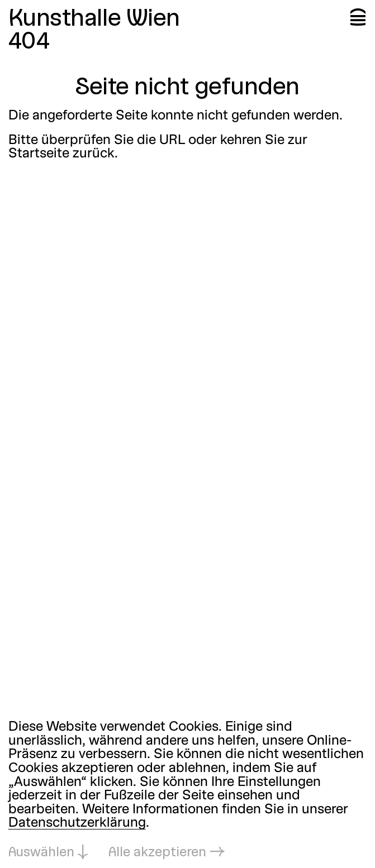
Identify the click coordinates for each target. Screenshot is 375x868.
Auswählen (41, 853)
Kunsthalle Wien (94, 19)
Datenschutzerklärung (77, 823)
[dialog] (187, 790)
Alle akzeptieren (157, 853)
